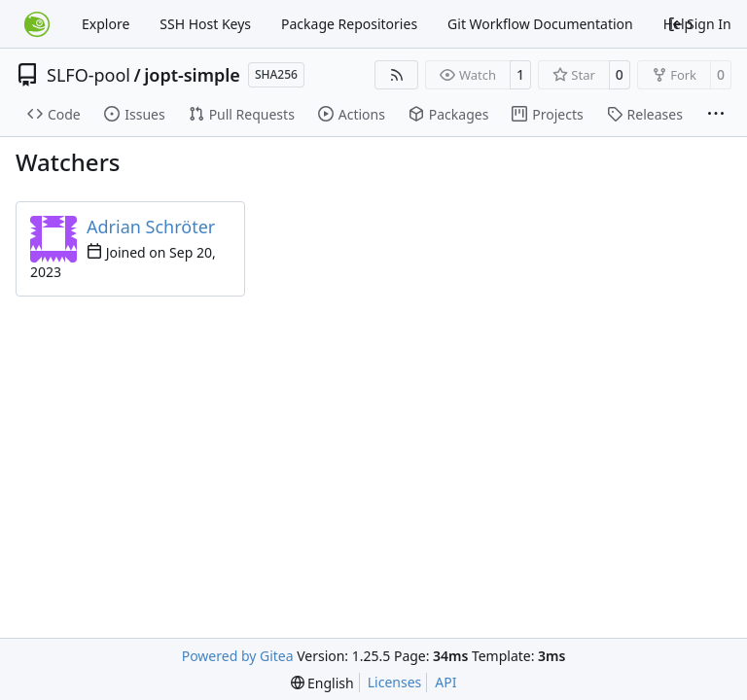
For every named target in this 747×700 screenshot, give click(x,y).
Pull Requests (242, 114)
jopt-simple (192, 75)
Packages (448, 114)
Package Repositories (349, 24)
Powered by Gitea (238, 656)
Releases (645, 114)
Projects (547, 114)
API (445, 682)
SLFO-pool (89, 75)
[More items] (716, 115)
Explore (106, 24)
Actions (352, 114)
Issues (134, 114)
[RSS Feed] (397, 75)
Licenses (395, 682)
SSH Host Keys (205, 24)
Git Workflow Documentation (540, 24)
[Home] (37, 24)
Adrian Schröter (151, 227)
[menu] (322, 683)
